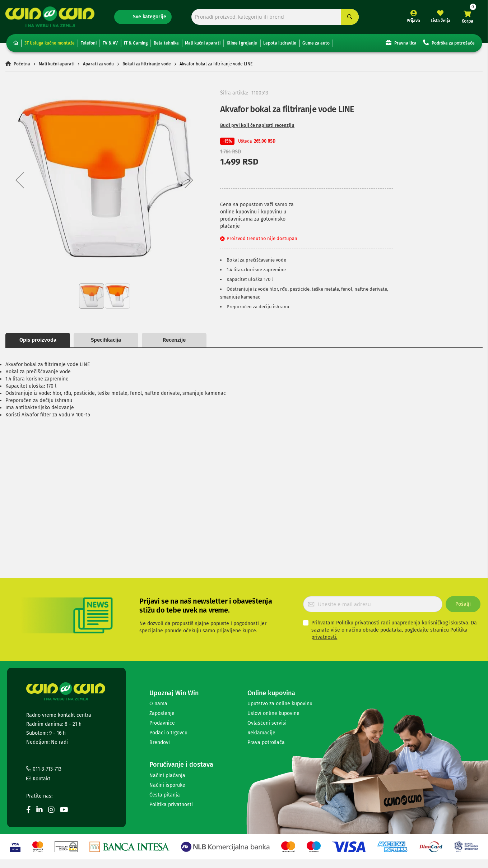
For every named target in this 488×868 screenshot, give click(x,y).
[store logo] (50, 17)
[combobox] (275, 17)
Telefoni (89, 43)
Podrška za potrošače (449, 43)
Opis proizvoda (38, 340)
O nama (158, 704)
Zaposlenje (162, 713)
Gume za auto (316, 43)
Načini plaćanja (167, 775)
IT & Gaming (136, 43)
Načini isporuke (167, 785)
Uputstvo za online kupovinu (280, 704)
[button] (20, 180)
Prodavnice (162, 723)
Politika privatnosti (171, 805)
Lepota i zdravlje (280, 43)
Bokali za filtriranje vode (147, 64)
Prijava (413, 21)
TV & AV (110, 43)
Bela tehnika (166, 43)
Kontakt (38, 779)
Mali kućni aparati (203, 43)
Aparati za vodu (98, 64)
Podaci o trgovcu (168, 733)
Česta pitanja (165, 795)
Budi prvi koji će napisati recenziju (257, 125)
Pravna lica (401, 43)
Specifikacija (106, 340)
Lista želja (440, 21)
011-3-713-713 (44, 769)
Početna (22, 64)
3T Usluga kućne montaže (50, 43)
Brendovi (160, 742)
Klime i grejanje (242, 43)
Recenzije (174, 340)
